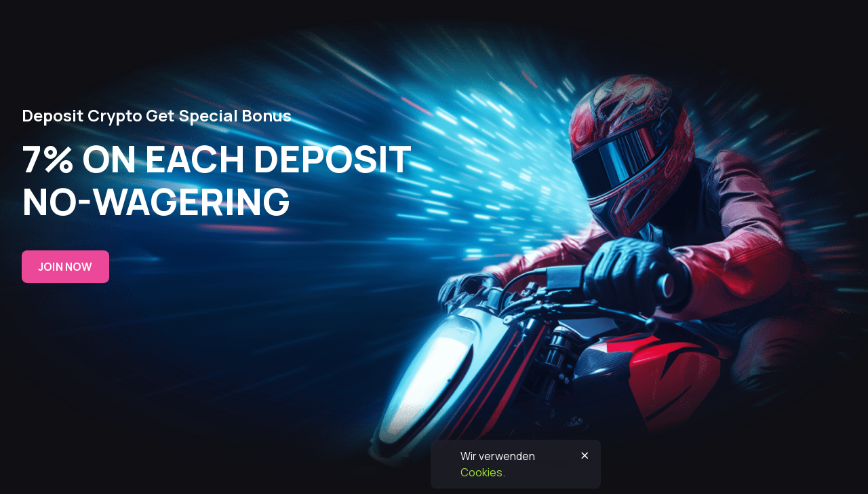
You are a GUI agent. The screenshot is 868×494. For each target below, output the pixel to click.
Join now (65, 267)
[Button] (585, 456)
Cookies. (483, 472)
